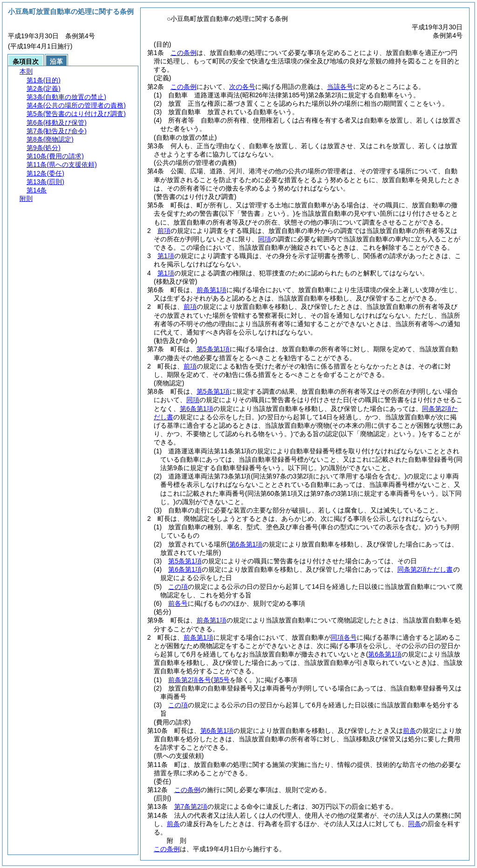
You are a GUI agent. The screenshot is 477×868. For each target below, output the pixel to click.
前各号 (178, 603)
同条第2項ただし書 (425, 569)
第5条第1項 (213, 349)
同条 (415, 824)
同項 (265, 239)
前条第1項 (211, 290)
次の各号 (242, 87)
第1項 (166, 256)
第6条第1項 (185, 569)
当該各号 (340, 87)
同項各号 (344, 637)
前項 (164, 231)
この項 (178, 587)
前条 (409, 731)
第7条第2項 (191, 806)
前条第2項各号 (190, 680)
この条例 (184, 53)
